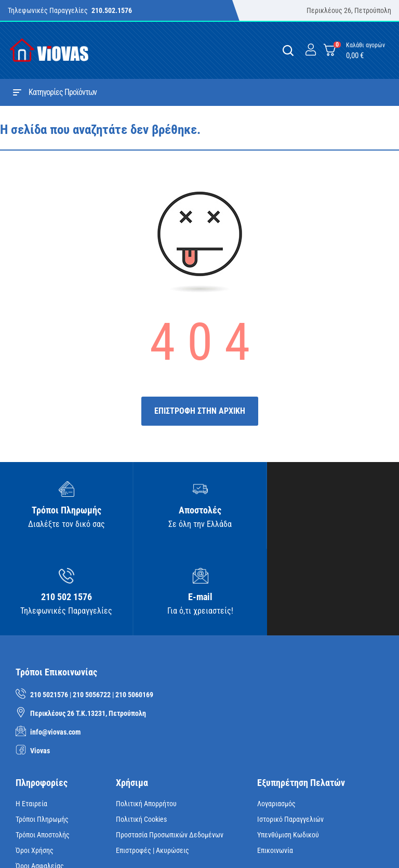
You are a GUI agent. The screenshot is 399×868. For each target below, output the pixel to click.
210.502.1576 (112, 10)
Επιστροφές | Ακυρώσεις (152, 767)
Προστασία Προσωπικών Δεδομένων (170, 752)
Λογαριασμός (276, 721)
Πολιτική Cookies (141, 736)
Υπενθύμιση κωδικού (288, 752)
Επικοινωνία (275, 767)
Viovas (40, 668)
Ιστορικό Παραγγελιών (290, 736)
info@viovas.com (55, 649)
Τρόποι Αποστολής (43, 752)
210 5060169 (134, 612)
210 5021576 (49, 612)
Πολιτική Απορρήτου (146, 721)
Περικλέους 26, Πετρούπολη (349, 10)
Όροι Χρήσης (35, 767)
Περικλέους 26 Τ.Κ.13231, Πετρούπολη (88, 630)
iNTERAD (165, 844)
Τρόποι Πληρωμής (42, 736)
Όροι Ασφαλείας (40, 783)
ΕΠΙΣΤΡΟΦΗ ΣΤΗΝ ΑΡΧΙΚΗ (200, 411)
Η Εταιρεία (31, 721)
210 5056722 (92, 612)
